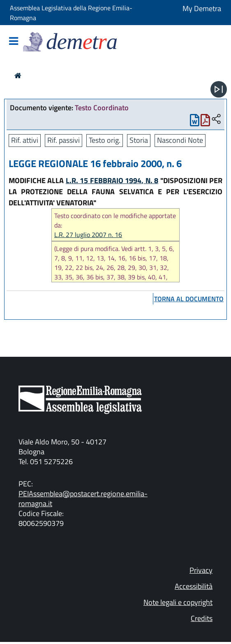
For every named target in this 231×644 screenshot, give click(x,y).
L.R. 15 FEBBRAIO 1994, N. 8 (112, 180)
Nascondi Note (180, 140)
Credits (202, 618)
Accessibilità (194, 586)
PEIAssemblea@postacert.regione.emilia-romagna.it (83, 499)
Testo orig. (105, 140)
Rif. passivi (64, 140)
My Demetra (202, 8)
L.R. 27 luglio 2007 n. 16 (88, 235)
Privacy (201, 570)
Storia (139, 140)
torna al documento (189, 299)
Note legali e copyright (178, 602)
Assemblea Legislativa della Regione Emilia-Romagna (71, 13)
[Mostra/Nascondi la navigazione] (14, 42)
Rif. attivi (25, 140)
